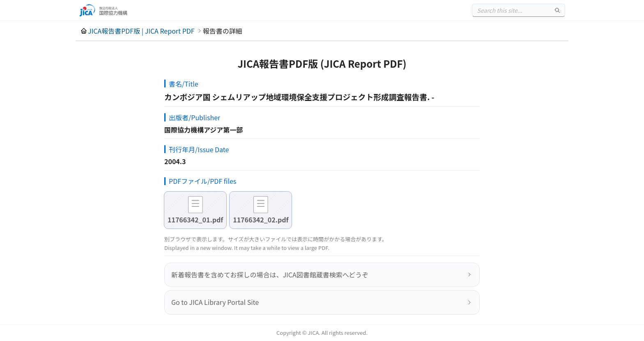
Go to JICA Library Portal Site (215, 302)
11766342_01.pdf (195, 220)
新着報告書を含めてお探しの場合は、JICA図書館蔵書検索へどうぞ (270, 275)
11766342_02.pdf (261, 220)
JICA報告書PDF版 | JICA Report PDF (141, 31)
